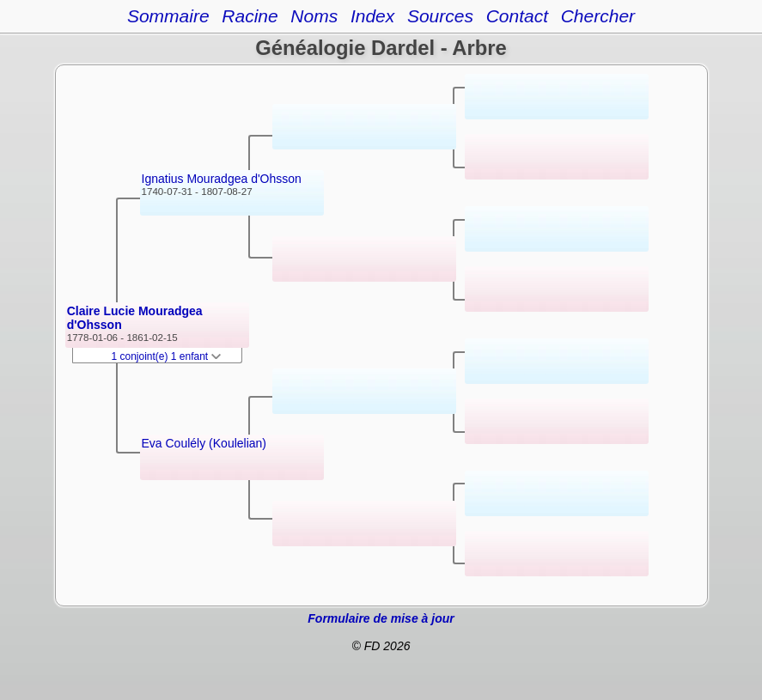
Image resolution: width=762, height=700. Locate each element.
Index (372, 16)
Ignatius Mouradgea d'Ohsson (222, 179)
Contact (517, 16)
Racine (250, 16)
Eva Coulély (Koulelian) (204, 443)
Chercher (598, 16)
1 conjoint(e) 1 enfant (167, 356)
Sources (440, 16)
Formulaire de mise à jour (381, 618)
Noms (314, 16)
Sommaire (168, 16)
